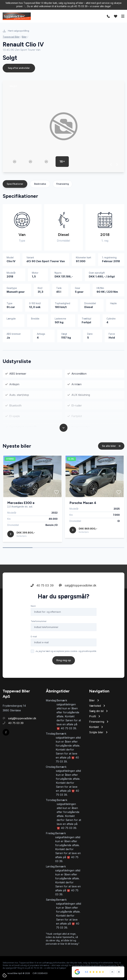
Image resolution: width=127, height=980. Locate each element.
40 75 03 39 (42, 587)
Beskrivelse (40, 184)
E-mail (34, 638)
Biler (24, 37)
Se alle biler (111, 447)
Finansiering (63, 184)
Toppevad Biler (11, 37)
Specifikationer (15, 184)
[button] (111, 165)
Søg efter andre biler (19, 68)
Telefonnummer (39, 623)
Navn (33, 607)
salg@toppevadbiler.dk (78, 587)
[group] (63, 126)
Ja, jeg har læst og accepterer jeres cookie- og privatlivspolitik (66, 652)
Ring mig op (64, 662)
